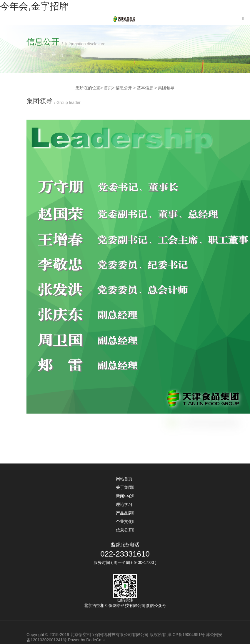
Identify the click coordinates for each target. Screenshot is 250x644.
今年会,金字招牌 (34, 6)
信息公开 (125, 530)
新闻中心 (125, 496)
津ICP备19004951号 (186, 635)
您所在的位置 (88, 88)
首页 (108, 88)
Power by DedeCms (86, 640)
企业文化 (125, 522)
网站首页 (125, 479)
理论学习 (125, 504)
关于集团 (125, 487)
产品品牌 (125, 513)
